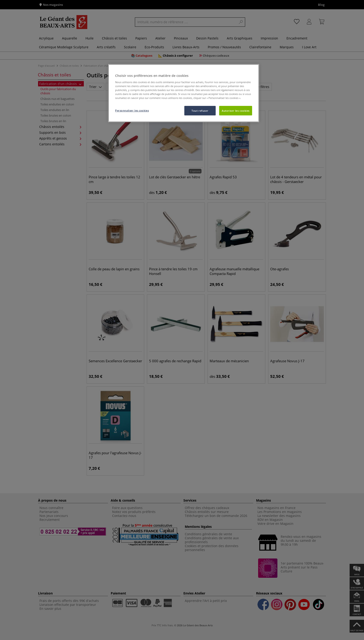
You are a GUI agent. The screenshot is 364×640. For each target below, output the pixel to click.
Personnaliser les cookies (132, 110)
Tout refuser (200, 111)
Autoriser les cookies (236, 111)
